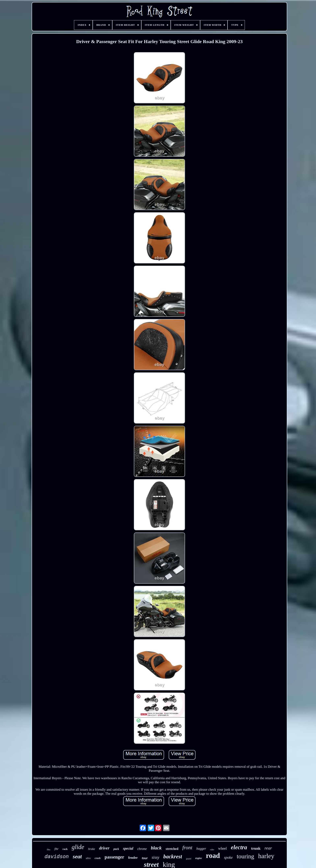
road (213, 856)
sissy (156, 857)
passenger (114, 857)
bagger (201, 849)
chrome (142, 849)
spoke (228, 857)
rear (268, 848)
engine (198, 858)
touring (245, 856)
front (187, 848)
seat (77, 856)
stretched (172, 849)
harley (266, 856)
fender (133, 858)
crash (98, 858)
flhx (49, 849)
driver (104, 848)
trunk (256, 848)
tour (145, 858)
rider (212, 850)
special (128, 848)
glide (78, 847)
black (156, 848)
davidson (57, 857)
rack (65, 849)
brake (92, 849)
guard (189, 859)
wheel (223, 848)
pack (116, 849)
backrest (173, 857)
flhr (56, 849)
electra (239, 847)
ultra (88, 858)
